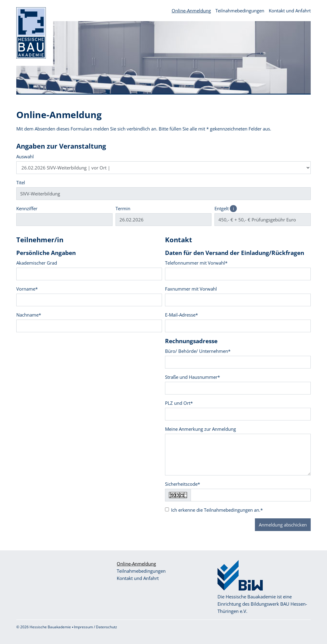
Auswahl (25, 156)
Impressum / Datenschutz (95, 627)
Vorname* (27, 289)
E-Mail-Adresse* (181, 315)
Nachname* (29, 315)
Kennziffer (27, 208)
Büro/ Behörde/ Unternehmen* (198, 351)
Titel (21, 182)
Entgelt (226, 209)
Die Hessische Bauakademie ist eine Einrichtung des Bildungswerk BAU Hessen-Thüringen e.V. (262, 604)
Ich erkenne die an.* (217, 510)
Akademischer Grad (37, 263)
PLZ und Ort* (179, 403)
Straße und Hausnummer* (192, 377)
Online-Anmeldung (191, 11)
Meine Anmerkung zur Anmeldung (200, 429)
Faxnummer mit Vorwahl (191, 289)
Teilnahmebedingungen (240, 11)
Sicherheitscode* (183, 484)
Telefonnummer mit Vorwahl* (196, 263)
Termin (123, 208)
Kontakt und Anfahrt (290, 11)
